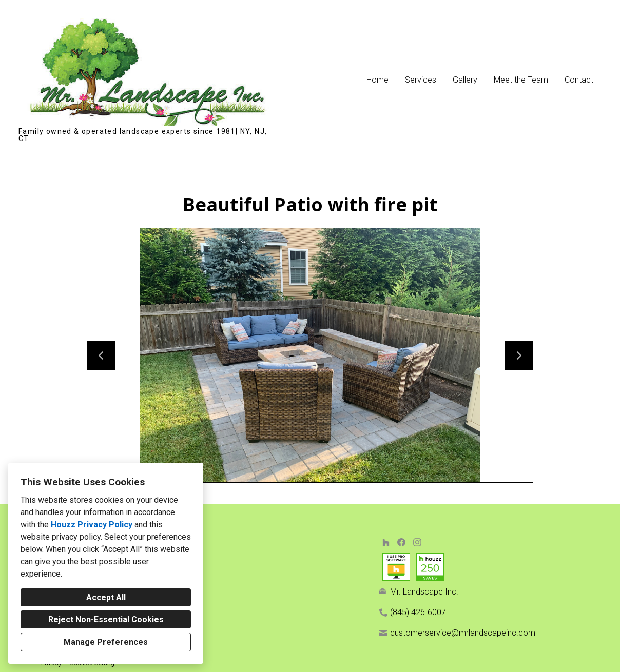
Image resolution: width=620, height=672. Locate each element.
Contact (579, 80)
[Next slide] (519, 355)
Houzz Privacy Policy (92, 525)
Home (377, 80)
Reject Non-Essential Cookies (106, 619)
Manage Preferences (106, 642)
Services (421, 80)
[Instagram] (417, 542)
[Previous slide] (101, 355)
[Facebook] (402, 542)
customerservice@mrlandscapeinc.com (463, 633)
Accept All (106, 597)
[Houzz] (386, 542)
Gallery (465, 80)
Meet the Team (521, 80)
